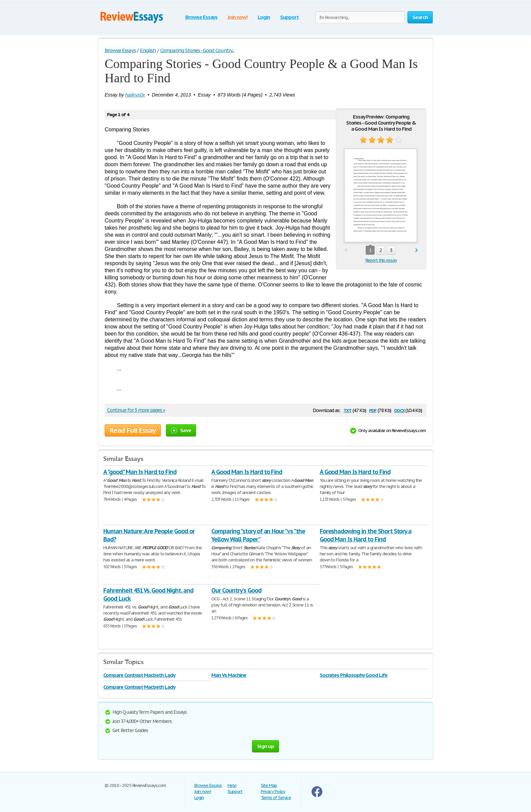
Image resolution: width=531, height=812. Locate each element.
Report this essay (381, 260)
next (417, 250)
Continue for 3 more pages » (136, 410)
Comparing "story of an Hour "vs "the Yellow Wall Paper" (258, 535)
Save (181, 430)
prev (346, 250)
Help (232, 785)
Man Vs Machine (229, 675)
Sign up (265, 746)
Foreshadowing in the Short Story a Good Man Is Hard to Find (366, 535)
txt (347, 410)
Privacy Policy (273, 792)
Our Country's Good (236, 590)
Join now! (238, 17)
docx (399, 410)
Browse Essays (201, 17)
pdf (373, 410)
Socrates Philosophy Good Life (354, 675)
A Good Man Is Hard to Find (247, 472)
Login (264, 17)
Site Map (269, 785)
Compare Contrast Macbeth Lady (139, 675)
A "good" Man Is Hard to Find (140, 472)
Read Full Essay (133, 430)
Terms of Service (276, 798)
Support (289, 17)
